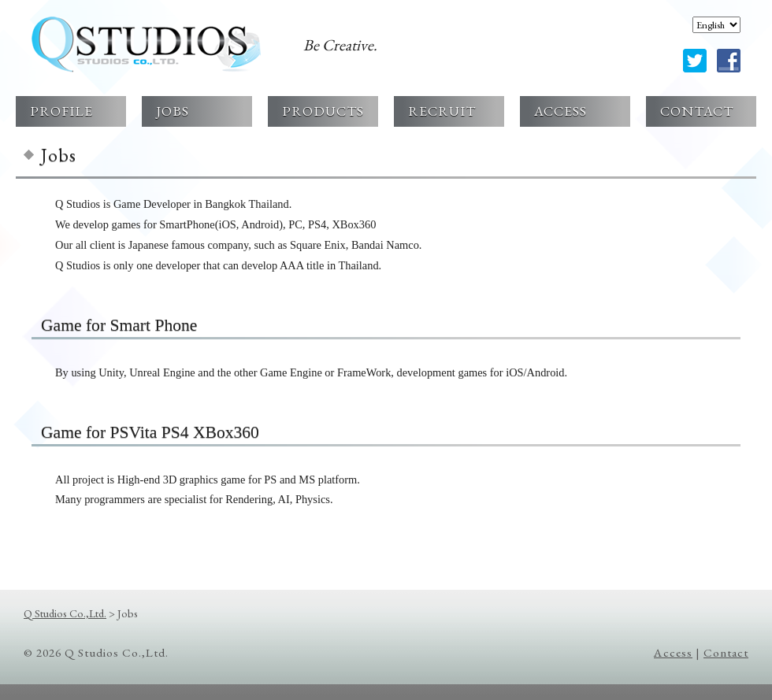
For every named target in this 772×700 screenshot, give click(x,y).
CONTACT (697, 111)
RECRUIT (442, 111)
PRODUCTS (323, 111)
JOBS (173, 111)
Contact (726, 653)
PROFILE (61, 111)
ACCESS (560, 111)
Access (673, 653)
